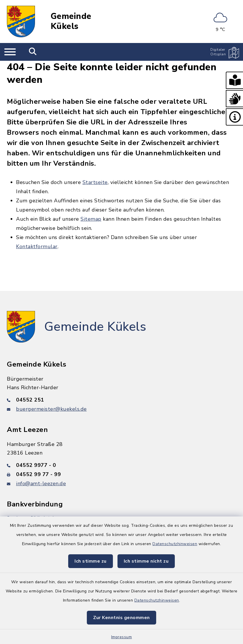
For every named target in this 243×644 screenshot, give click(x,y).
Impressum (122, 637)
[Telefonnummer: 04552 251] (121, 400)
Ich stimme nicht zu (146, 561)
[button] (234, 80)
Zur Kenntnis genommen (121, 618)
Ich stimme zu (91, 561)
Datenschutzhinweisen (175, 544)
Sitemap (91, 219)
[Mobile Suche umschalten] (33, 52)
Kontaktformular (37, 246)
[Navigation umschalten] (10, 52)
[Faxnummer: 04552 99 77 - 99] (121, 474)
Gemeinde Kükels (71, 21)
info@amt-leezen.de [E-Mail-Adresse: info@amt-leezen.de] (41, 484)
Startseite (95, 182)
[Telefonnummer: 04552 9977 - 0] (121, 465)
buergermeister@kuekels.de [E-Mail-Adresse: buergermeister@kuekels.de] (51, 409)
